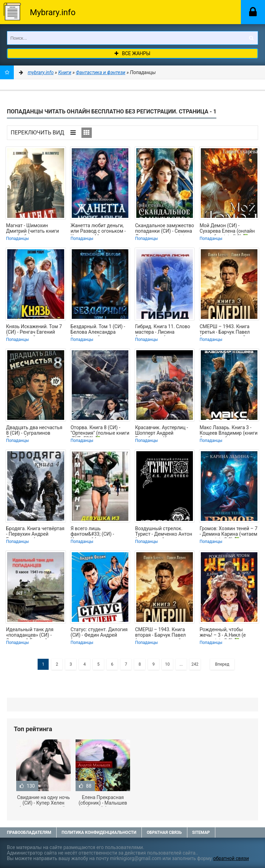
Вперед (222, 664)
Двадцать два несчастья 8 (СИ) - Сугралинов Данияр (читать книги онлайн (34, 431)
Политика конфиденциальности (99, 832)
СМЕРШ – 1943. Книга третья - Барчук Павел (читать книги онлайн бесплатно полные (224, 330)
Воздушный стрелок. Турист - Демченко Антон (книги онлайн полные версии (163, 532)
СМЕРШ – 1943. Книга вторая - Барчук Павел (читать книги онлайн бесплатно (160, 633)
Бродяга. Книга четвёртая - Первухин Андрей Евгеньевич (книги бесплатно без (35, 532)
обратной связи (231, 858)
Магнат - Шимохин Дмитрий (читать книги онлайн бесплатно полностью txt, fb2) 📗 (32, 229)
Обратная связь (164, 832)
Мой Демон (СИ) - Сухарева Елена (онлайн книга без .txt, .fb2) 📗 (227, 229)
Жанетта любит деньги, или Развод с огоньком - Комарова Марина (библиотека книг (98, 229)
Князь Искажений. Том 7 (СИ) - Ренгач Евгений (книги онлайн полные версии (34, 330)
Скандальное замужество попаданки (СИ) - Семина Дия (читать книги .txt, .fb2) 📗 (164, 229)
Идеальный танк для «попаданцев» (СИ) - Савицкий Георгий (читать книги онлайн (30, 633)
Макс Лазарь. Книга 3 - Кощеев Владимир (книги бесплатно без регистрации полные (228, 431)
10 (167, 664)
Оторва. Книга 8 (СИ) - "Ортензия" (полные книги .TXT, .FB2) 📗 (100, 431)
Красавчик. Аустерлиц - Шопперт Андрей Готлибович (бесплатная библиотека (163, 431)
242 (195, 664)
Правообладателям (29, 832)
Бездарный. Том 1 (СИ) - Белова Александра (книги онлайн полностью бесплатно (100, 330)
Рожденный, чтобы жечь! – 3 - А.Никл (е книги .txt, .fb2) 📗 (223, 633)
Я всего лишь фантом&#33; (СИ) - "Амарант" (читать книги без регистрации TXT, (98, 532)
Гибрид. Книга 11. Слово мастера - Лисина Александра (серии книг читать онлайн (163, 330)
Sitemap (201, 832)
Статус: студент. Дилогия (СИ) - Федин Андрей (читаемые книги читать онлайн (99, 633)
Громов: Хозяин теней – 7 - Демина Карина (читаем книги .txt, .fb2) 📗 (228, 532)
